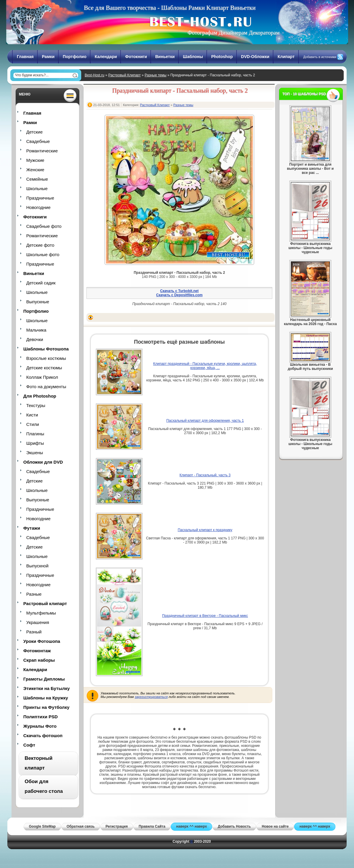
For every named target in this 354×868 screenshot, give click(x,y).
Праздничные (40, 198)
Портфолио (75, 57)
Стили (33, 424)
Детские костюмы (44, 368)
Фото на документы (46, 387)
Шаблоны (193, 57)
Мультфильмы (41, 613)
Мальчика (36, 330)
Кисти (32, 415)
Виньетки (165, 57)
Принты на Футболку (46, 707)
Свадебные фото (44, 226)
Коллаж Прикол (42, 377)
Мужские (35, 160)
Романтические (42, 151)
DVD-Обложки (255, 57)
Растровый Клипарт (124, 75)
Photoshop (222, 57)
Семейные (37, 179)
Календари (106, 57)
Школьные (37, 188)
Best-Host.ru (95, 75)
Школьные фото (43, 255)
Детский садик (41, 283)
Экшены (35, 453)
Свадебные (38, 141)
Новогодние (38, 207)
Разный (34, 632)
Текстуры (36, 405)
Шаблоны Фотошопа (46, 349)
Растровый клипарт (45, 603)
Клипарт (286, 57)
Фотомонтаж (37, 651)
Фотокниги (136, 57)
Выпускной (37, 566)
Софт (29, 745)
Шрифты (35, 443)
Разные (34, 594)
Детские (35, 132)
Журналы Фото (40, 726)
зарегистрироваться (151, 697)
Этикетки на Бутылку (46, 688)
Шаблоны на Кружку (46, 698)
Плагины (35, 434)
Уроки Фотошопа (42, 641)
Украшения (38, 622)
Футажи (32, 528)
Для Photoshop (40, 396)
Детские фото (40, 245)
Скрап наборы (39, 660)
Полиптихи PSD (41, 717)
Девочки (35, 339)
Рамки (48, 57)
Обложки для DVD (43, 462)
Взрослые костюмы (46, 358)
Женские (35, 170)
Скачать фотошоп (43, 736)
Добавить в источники (320, 57)
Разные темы (155, 75)
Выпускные (38, 302)
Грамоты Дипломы (44, 679)
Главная (25, 57)
